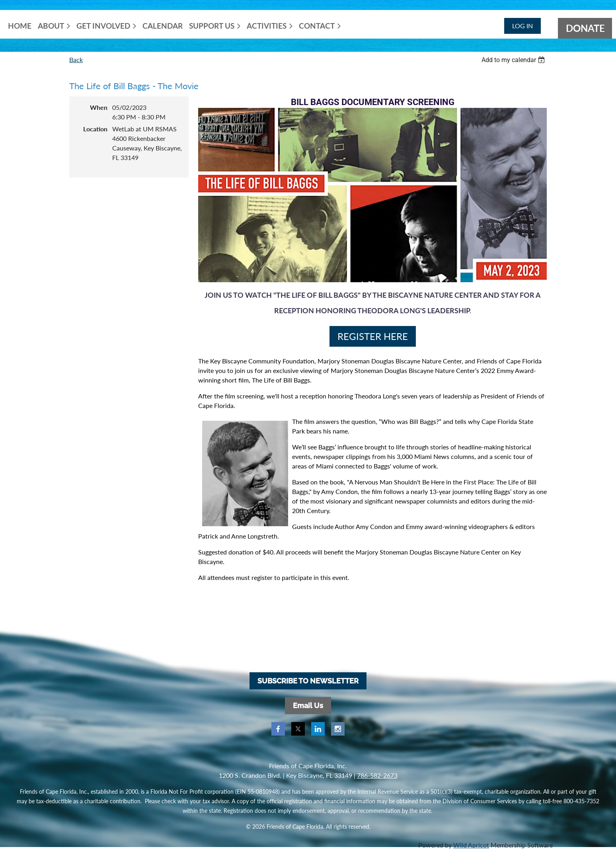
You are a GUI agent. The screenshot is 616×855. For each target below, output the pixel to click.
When (99, 107)
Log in (522, 26)
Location (95, 129)
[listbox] (514, 60)
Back (76, 60)
